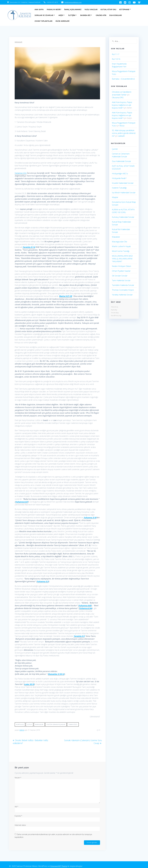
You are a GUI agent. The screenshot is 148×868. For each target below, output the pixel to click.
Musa (122, 126)
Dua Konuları (116, 15)
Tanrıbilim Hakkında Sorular (123, 285)
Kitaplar (115, 197)
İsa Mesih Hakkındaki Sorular (124, 193)
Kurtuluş (20, 724)
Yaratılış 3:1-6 (29, 247)
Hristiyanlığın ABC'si (120, 174)
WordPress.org (116, 315)
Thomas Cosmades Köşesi (123, 290)
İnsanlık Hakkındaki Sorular (123, 183)
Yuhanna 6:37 (22, 502)
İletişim (72, 15)
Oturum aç (115, 307)
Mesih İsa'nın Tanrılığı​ (121, 251)
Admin (22, 730)
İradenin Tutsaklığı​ (119, 188)
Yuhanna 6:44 (85, 608)
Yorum (18, 777)
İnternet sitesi (20, 825)
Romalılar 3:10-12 (56, 674)
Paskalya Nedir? (54, 9)
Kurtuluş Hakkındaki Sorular (123, 217)
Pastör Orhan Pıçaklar (56, 724)
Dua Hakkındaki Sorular (121, 161)
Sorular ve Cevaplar (44, 15)
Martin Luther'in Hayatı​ (121, 246)
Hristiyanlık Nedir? (119, 178)
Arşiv (61, 15)
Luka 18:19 (29, 684)
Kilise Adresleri (62, 21)
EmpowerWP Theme (59, 866)
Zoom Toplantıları (43, 21)
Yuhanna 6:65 (85, 606)
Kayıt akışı (114, 310)
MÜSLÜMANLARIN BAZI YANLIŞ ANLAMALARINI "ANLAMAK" (122, 259)
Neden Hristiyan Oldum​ (121, 266)
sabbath (121, 136)
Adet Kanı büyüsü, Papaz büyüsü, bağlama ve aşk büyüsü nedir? (122, 105)
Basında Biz (85, 15)
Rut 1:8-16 (116, 59)
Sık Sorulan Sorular (120, 276)
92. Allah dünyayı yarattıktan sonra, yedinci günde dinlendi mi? (124, 133)
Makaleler (18, 42)
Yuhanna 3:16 (90, 518)
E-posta (18, 816)
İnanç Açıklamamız (73, 9)
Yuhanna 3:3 (43, 581)
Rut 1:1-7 (116, 54)
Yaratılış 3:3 (79, 636)
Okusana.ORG (118, 97)
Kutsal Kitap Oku (108, 9)
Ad (16, 806)
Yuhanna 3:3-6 (21, 173)
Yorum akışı (115, 313)
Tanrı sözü (73, 724)
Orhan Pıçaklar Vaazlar (121, 271)
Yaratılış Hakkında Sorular (122, 295)
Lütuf (30, 724)
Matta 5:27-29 (66, 296)
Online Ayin (101, 15)
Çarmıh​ (115, 149)
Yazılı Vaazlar (91, 9)
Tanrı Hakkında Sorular (121, 280)
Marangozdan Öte (119, 242)
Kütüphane (124, 9)
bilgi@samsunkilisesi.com (73, 2)
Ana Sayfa (39, 9)
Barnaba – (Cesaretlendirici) (123, 79)
